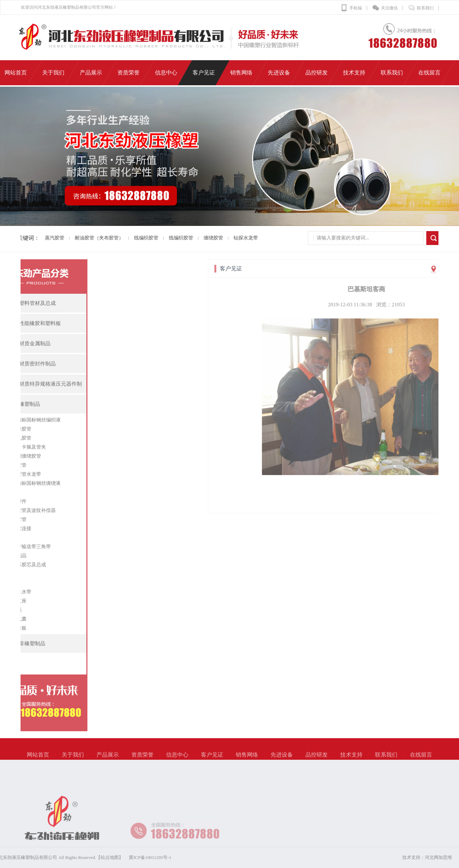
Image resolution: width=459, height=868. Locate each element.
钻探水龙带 (236, 238)
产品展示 (108, 759)
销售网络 (247, 759)
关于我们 (73, 759)
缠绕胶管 (204, 238)
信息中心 (177, 759)
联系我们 (421, 8)
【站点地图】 (65, 857)
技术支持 (351, 759)
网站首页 (38, 759)
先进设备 (282, 759)
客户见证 (212, 759)
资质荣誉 (142, 759)
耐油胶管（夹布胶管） (90, 238)
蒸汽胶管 (45, 238)
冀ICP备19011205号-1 (106, 857)
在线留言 (421, 759)
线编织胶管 (137, 238)
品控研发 (317, 759)
